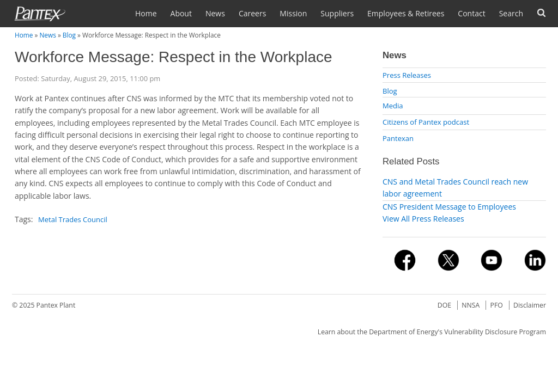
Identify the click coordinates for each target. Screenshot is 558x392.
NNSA (471, 305)
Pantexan (398, 138)
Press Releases (407, 75)
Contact (471, 13)
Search (511, 13)
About (181, 13)
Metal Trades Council (73, 219)
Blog (69, 35)
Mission (293, 13)
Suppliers (337, 13)
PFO (497, 305)
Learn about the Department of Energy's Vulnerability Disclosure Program (432, 332)
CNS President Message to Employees (449, 207)
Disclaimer (530, 305)
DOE (444, 305)
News (215, 13)
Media (393, 106)
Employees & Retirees (406, 13)
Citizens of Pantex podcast (426, 122)
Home (146, 13)
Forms (541, 13)
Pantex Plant (56, 305)
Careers (252, 13)
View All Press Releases (423, 219)
